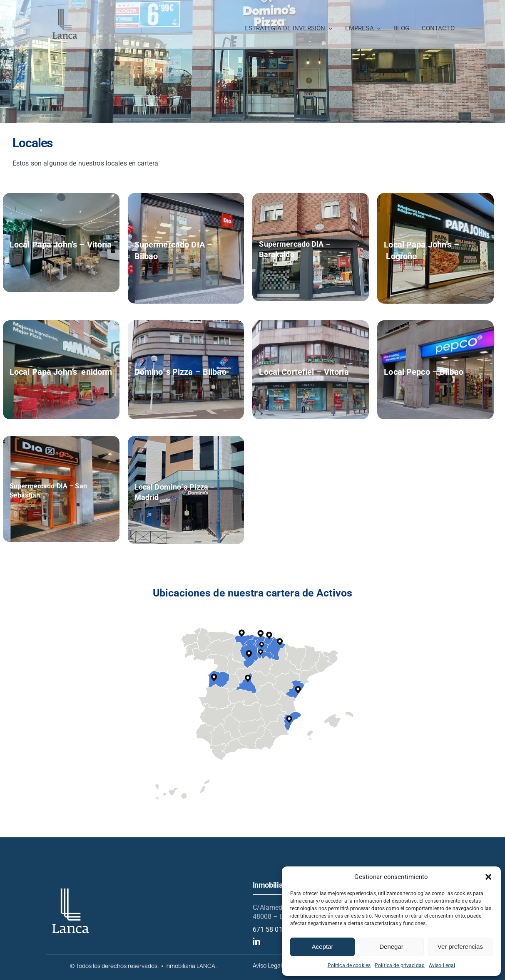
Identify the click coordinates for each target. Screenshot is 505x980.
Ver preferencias (460, 947)
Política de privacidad (400, 965)
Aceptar (323, 947)
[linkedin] (256, 941)
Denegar (391, 947)
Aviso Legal (442, 965)
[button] (488, 877)
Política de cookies (349, 965)
